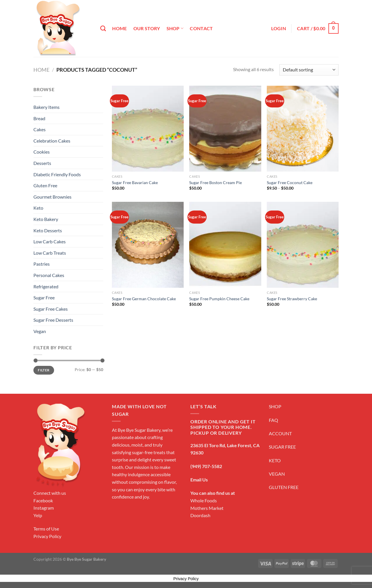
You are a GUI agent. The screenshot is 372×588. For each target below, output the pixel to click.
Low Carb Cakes (50, 241)
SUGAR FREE (282, 447)
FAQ (273, 420)
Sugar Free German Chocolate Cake (144, 299)
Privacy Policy (47, 536)
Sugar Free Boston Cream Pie (215, 182)
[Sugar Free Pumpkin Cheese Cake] (225, 245)
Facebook (43, 500)
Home (119, 28)
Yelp (38, 515)
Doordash (200, 515)
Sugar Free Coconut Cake (290, 182)
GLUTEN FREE (284, 487)
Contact (201, 28)
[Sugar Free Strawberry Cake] (303, 245)
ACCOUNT (280, 433)
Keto (38, 208)
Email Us (199, 480)
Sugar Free (44, 297)
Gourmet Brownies (52, 197)
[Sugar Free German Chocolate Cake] (148, 245)
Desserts (42, 163)
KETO (275, 460)
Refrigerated (46, 286)
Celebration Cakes (52, 141)
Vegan (40, 331)
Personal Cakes (49, 275)
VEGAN (277, 474)
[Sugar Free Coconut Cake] (303, 129)
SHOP (275, 406)
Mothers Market (207, 508)
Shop (175, 28)
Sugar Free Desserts (53, 320)
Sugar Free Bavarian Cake (135, 182)
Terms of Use (46, 529)
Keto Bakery (46, 219)
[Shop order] (309, 70)
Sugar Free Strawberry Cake (292, 299)
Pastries (42, 264)
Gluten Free (45, 185)
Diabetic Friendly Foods (57, 174)
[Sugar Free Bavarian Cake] (148, 129)
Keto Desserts (48, 230)
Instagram (44, 508)
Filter (44, 370)
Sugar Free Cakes (51, 309)
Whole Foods (204, 500)
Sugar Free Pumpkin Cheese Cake (219, 299)
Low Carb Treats (50, 253)
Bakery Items (46, 107)
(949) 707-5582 (206, 466)
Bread (39, 118)
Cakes (40, 129)
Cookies (42, 152)
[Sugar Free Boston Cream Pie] (225, 129)
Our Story (147, 28)
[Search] (103, 28)
